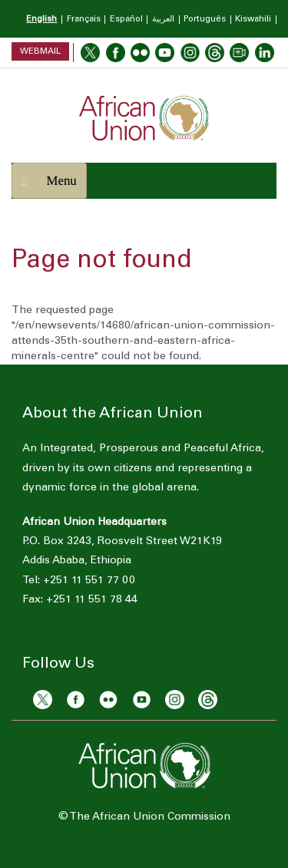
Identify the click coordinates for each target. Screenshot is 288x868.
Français (84, 20)
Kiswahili (253, 20)
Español (126, 20)
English (41, 20)
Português (205, 20)
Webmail (40, 51)
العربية (163, 20)
